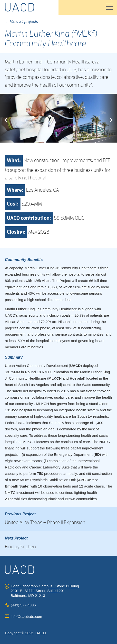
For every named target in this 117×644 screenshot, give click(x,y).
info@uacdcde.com (26, 617)
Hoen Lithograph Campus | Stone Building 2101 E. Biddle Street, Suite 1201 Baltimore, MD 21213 (45, 591)
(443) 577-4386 (23, 605)
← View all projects (21, 22)
